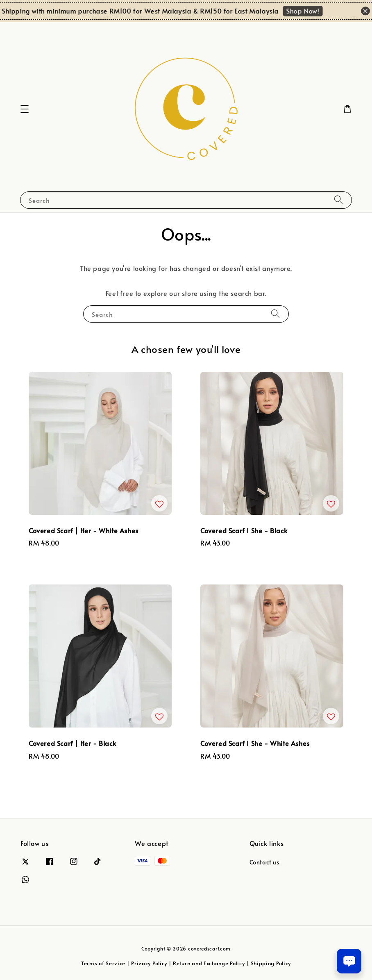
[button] (25, 109)
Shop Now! (305, 11)
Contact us (264, 862)
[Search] (338, 200)
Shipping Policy (271, 963)
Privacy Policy (149, 963)
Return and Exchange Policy (209, 963)
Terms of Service (103, 963)
